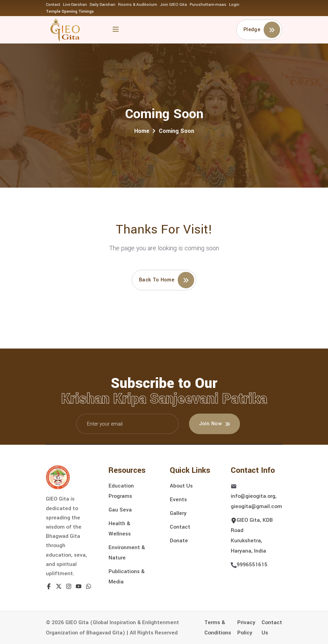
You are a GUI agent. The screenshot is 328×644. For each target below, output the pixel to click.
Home (142, 131)
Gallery (178, 513)
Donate (179, 541)
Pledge (262, 30)
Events (178, 500)
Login (234, 5)
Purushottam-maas (208, 5)
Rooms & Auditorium (138, 5)
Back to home (167, 280)
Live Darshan (75, 5)
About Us (181, 486)
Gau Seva (120, 510)
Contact (53, 5)
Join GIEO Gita (173, 5)
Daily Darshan (103, 5)
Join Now (215, 424)
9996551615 (252, 565)
